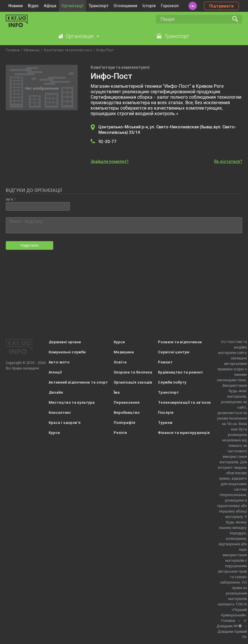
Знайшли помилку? (110, 161)
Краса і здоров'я (65, 423)
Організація (80, 36)
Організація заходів (133, 382)
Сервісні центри (174, 352)
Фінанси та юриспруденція (184, 433)
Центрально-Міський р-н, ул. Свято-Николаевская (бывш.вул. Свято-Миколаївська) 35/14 (167, 130)
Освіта (120, 362)
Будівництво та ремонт (181, 372)
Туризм (165, 423)
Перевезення (127, 402)
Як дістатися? (228, 161)
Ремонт (165, 362)
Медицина (124, 352)
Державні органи (65, 342)
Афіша (50, 6)
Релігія (120, 433)
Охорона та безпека (133, 372)
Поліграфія (124, 423)
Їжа (117, 392)
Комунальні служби (67, 352)
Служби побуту (172, 382)
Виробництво (127, 412)
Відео (33, 6)
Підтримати (221, 6)
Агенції (55, 372)
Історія (149, 6)
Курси (54, 433)
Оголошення (125, 6)
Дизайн (56, 392)
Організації (73, 6)
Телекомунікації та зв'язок (184, 402)
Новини (16, 6)
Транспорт (99, 6)
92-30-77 (107, 142)
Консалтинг (60, 412)
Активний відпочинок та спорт (78, 382)
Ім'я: (10, 199)
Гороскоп (170, 6)
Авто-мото (59, 362)
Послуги (166, 412)
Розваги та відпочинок (180, 342)
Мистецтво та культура (72, 402)
